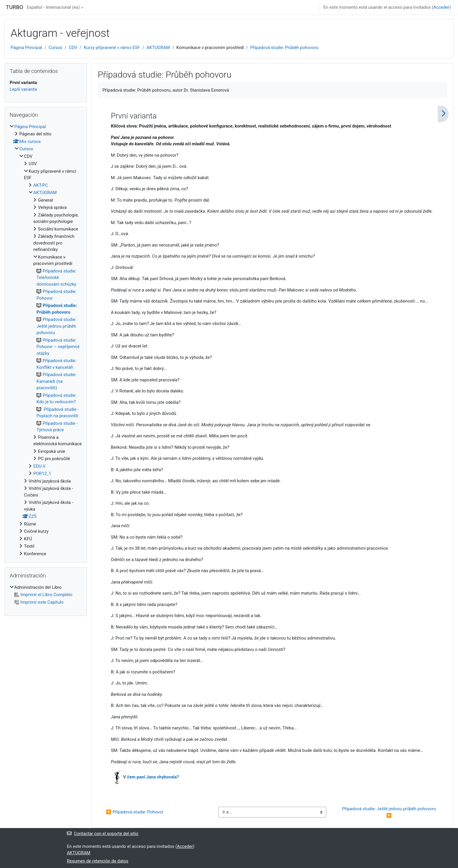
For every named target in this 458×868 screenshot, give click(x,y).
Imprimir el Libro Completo (43, 595)
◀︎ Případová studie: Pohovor (135, 812)
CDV (73, 48)
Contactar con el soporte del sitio (103, 834)
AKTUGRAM (158, 48)
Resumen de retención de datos (98, 861)
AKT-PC (41, 185)
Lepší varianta (23, 89)
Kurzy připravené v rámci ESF (112, 48)
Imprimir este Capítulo (39, 602)
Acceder (441, 7)
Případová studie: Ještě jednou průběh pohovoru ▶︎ (390, 812)
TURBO (14, 7)
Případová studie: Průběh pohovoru (284, 48)
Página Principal (26, 48)
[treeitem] (46, 340)
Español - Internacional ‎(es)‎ (53, 7)
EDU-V (39, 466)
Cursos (55, 48)
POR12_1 (42, 474)
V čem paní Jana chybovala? (151, 777)
